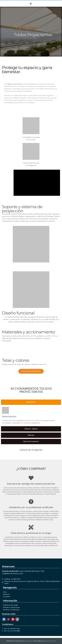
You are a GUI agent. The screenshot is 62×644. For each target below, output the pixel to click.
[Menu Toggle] (31, 4)
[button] (3, 454)
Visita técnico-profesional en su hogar (31, 533)
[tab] (31, 402)
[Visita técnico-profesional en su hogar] (31, 527)
